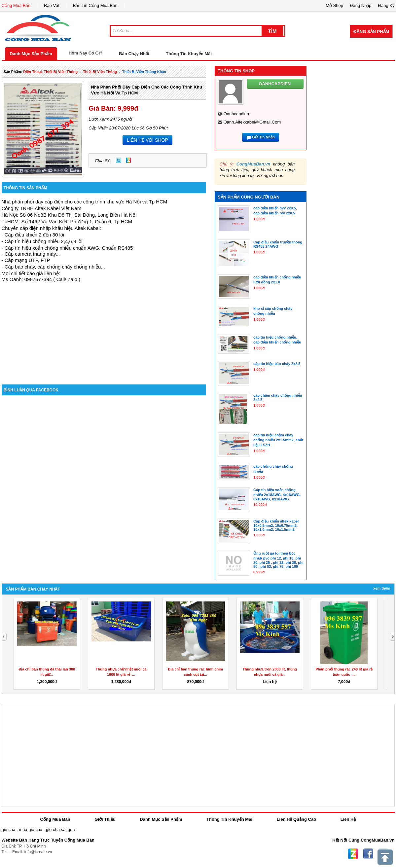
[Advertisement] (104, 328)
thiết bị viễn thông (100, 72)
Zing (128, 160)
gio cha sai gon (60, 830)
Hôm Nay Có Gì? (86, 53)
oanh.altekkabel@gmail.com (252, 122)
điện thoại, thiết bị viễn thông (50, 72)
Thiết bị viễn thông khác (144, 72)
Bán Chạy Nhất (134, 54)
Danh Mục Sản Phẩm (31, 54)
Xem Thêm (382, 588)
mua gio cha (31, 830)
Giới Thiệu (105, 819)
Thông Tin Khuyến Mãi (189, 54)
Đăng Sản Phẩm (371, 32)
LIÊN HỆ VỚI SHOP (147, 140)
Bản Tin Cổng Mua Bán (95, 5)
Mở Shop (334, 5)
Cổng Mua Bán (16, 5)
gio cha (9, 830)
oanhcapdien (236, 114)
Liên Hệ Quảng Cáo (296, 819)
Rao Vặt (52, 5)
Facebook (368, 854)
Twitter (119, 160)
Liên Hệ (348, 819)
